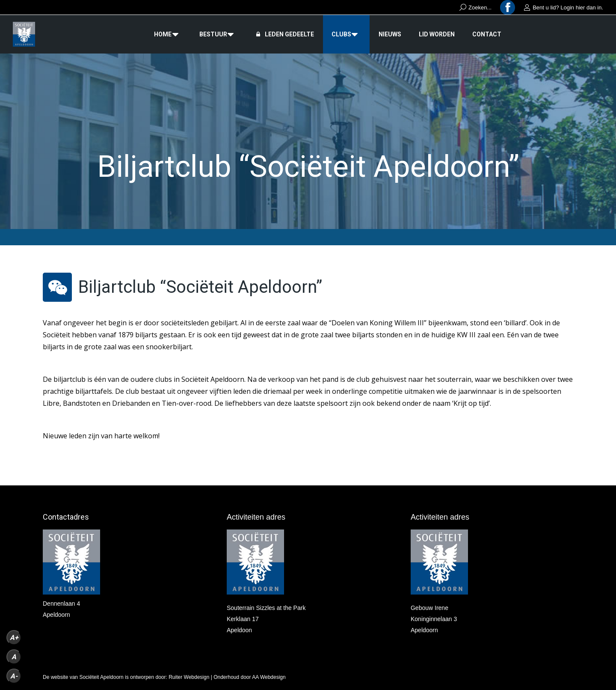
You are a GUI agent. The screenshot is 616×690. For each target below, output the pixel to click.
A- (14, 676)
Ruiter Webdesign (189, 677)
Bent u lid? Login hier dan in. (563, 7)
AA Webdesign (269, 677)
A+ (14, 638)
